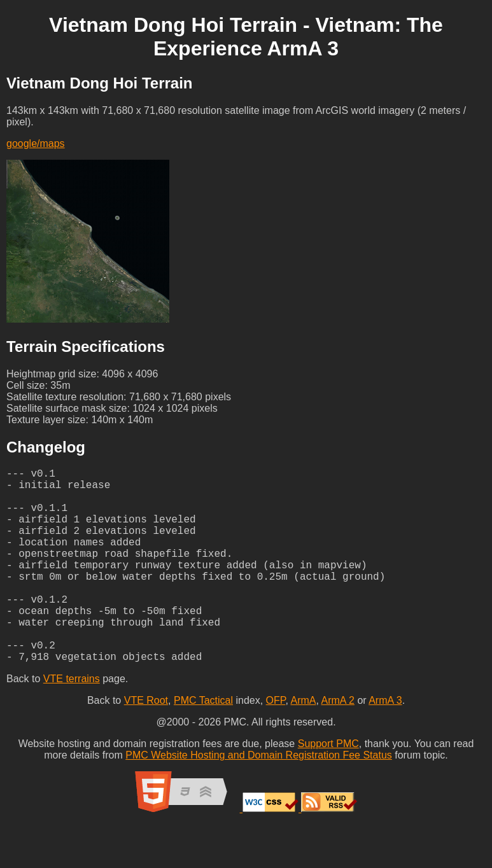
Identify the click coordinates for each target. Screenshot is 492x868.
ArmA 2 (337, 744)
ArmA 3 (385, 744)
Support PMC (328, 787)
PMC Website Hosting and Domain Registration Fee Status (259, 798)
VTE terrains (72, 722)
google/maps (36, 143)
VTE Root (146, 744)
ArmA (303, 744)
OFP (276, 744)
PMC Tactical (203, 744)
